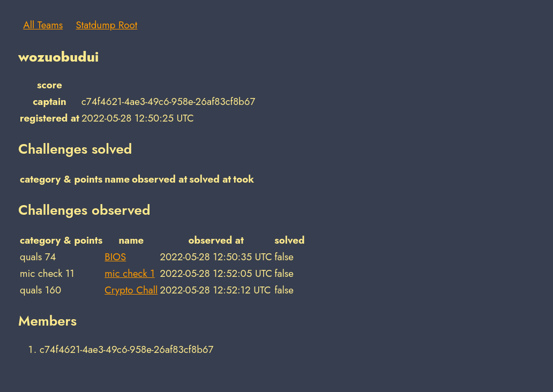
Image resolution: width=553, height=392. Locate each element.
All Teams (43, 25)
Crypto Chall (131, 290)
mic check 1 (129, 273)
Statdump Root (107, 25)
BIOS (115, 257)
